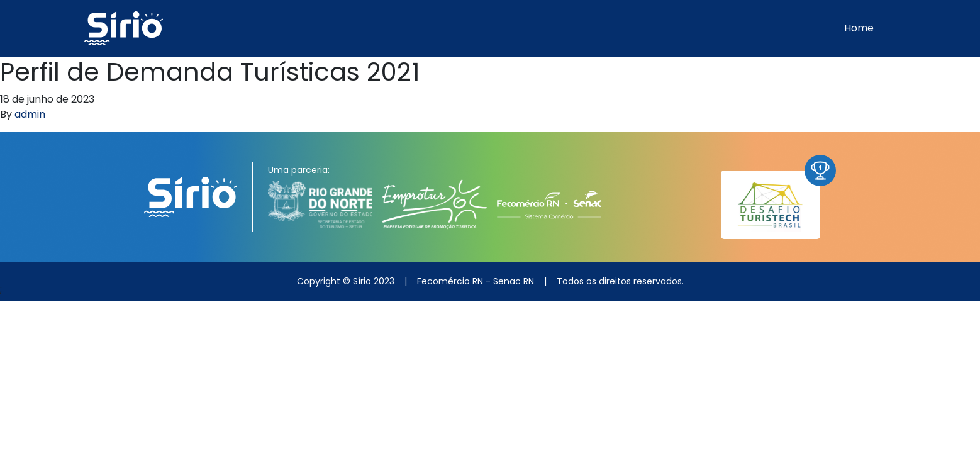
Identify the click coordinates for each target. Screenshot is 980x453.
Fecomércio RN (450, 281)
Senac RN (514, 281)
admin (30, 114)
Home (859, 28)
